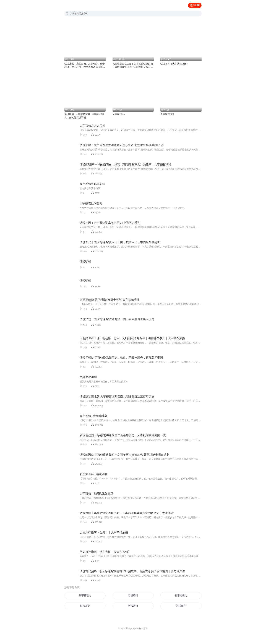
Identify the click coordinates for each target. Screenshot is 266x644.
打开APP (195, 5)
